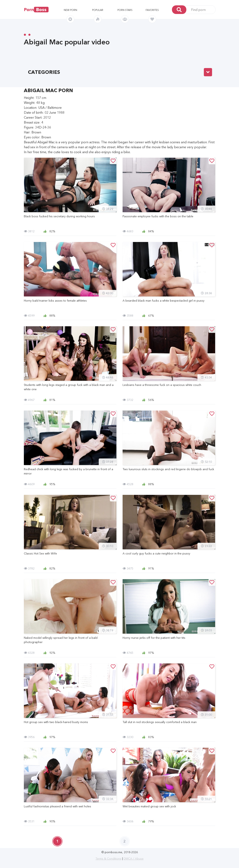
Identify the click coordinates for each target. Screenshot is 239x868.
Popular (98, 10)
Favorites (152, 10)
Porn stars (125, 10)
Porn (36, 10)
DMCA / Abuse (134, 859)
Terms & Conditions (108, 859)
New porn (70, 10)
